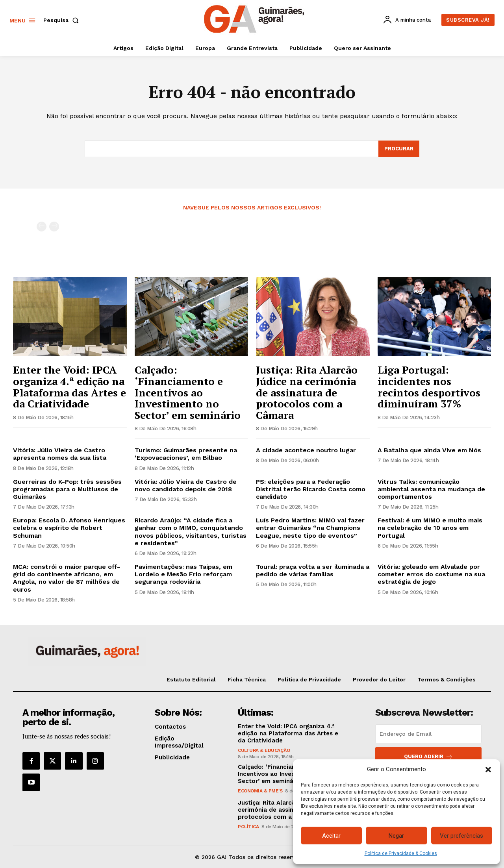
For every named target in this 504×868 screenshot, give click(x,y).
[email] (428, 734)
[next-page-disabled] (54, 227)
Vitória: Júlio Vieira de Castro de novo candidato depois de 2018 (186, 485)
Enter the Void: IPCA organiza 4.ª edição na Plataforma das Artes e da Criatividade (69, 387)
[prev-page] (42, 227)
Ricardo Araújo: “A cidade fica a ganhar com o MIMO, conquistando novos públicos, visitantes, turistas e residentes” (191, 532)
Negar (396, 836)
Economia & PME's (260, 791)
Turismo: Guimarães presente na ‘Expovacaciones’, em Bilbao (186, 454)
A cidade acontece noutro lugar (306, 450)
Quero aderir (428, 757)
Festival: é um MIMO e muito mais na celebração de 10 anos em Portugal (430, 528)
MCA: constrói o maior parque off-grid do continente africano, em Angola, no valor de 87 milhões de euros (67, 578)
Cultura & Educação (264, 750)
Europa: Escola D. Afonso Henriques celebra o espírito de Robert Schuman (69, 528)
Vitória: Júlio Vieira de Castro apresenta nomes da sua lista (60, 454)
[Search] (399, 149)
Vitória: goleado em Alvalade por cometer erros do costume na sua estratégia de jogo (431, 574)
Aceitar (331, 836)
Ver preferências (461, 836)
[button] (488, 770)
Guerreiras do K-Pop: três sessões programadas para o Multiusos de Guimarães (67, 489)
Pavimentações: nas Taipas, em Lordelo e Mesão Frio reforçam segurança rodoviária (183, 574)
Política (248, 827)
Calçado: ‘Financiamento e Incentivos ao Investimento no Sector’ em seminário (188, 392)
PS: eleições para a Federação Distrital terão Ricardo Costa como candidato (311, 489)
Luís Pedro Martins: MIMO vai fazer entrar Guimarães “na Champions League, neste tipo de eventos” (310, 528)
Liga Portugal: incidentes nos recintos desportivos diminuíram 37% (429, 387)
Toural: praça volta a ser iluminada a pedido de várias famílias (313, 570)
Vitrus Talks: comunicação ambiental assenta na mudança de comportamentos (431, 489)
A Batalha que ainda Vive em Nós (429, 450)
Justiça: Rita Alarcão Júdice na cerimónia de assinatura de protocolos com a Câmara (307, 392)
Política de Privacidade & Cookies (401, 853)
